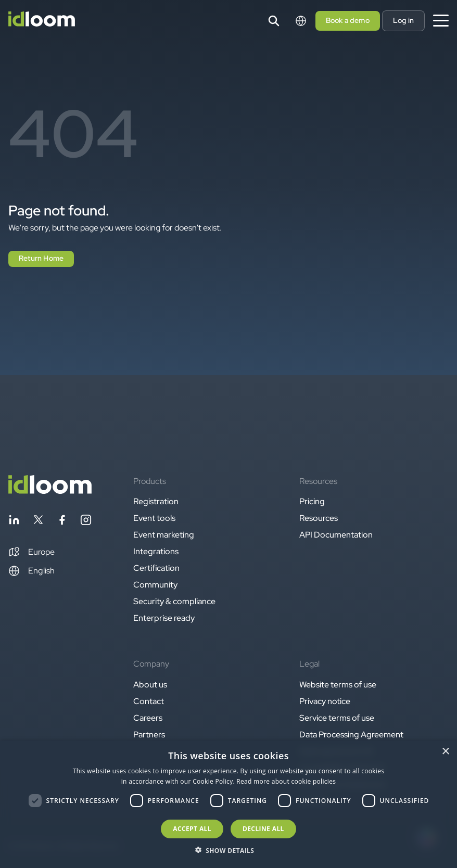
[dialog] (228, 804)
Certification (156, 568)
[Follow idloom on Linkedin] (14, 522)
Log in (403, 20)
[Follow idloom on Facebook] (62, 522)
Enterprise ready (164, 618)
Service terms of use (337, 718)
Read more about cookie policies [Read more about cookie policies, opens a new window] (286, 781)
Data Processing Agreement (351, 735)
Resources (319, 518)
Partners (149, 735)
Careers (148, 718)
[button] (31, 552)
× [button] (445, 752)
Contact (149, 701)
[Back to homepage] (50, 491)
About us (150, 685)
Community (155, 585)
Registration (156, 501)
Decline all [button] (263, 829)
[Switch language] (301, 21)
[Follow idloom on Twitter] (38, 522)
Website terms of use (338, 685)
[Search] (274, 21)
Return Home (41, 258)
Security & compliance (174, 601)
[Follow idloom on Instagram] (86, 522)
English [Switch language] (31, 571)
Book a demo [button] (348, 20)
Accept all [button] (192, 829)
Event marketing (164, 535)
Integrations (156, 551)
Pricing (312, 501)
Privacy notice (325, 701)
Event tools (154, 518)
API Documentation (336, 535)
